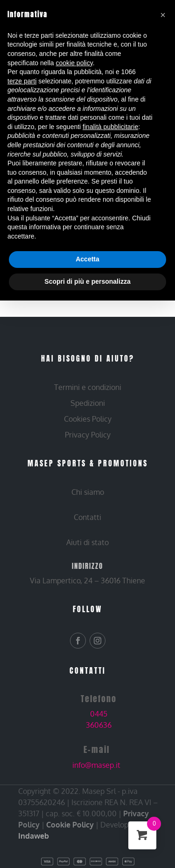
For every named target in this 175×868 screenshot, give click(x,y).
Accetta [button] (87, 259)
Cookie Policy (70, 825)
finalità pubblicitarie (110, 127)
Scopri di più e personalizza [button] (87, 281)
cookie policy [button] (74, 63)
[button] (163, 15)
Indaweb (34, 836)
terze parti (22, 81)
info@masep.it (96, 765)
